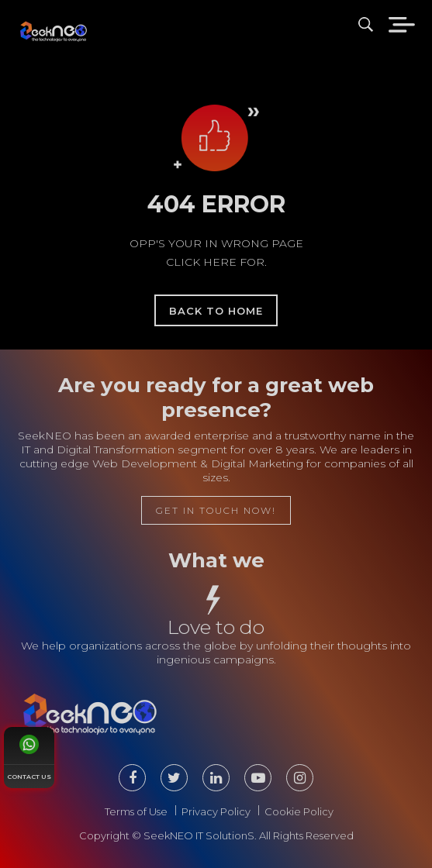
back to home (216, 311)
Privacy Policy (216, 811)
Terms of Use (136, 811)
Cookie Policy (299, 811)
